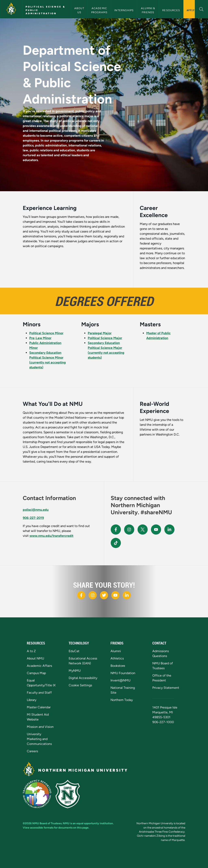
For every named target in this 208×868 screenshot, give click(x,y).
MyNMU (75, 671)
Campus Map (36, 673)
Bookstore (118, 666)
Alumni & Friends (148, 10)
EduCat (74, 651)
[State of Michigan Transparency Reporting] (39, 794)
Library (32, 700)
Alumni (116, 651)
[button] (201, 9)
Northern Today (122, 700)
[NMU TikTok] (116, 543)
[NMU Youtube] (156, 530)
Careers (32, 751)
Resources (171, 10)
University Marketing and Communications (39, 739)
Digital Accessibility (83, 678)
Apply (191, 10)
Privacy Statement (166, 688)
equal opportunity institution (95, 823)
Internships (124, 10)
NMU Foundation (123, 673)
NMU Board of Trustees (47, 823)
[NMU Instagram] (129, 530)
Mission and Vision (40, 727)
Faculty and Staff (39, 693)
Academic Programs (100, 10)
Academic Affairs (39, 666)
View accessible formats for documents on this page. (56, 828)
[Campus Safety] (69, 794)
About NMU (35, 658)
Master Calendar (39, 707)
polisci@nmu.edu (36, 510)
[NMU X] (143, 530)
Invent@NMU (120, 680)
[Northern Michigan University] (11, 9)
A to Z (31, 651)
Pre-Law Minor (40, 338)
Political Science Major (105, 338)
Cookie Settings (80, 685)
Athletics (117, 658)
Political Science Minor (46, 333)
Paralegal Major (100, 333)
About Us (80, 10)
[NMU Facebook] (116, 530)
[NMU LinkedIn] (169, 530)
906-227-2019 (33, 518)
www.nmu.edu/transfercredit (51, 536)
